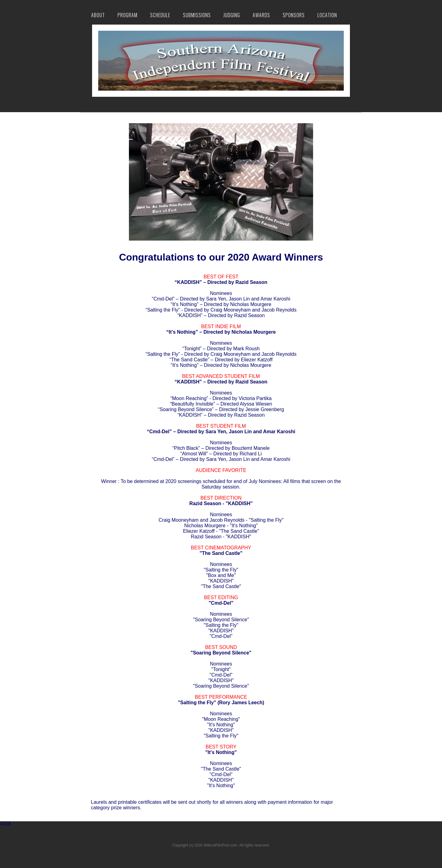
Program (128, 15)
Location (327, 15)
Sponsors (294, 15)
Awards (261, 15)
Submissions (197, 15)
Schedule (160, 15)
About (98, 15)
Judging (232, 15)
